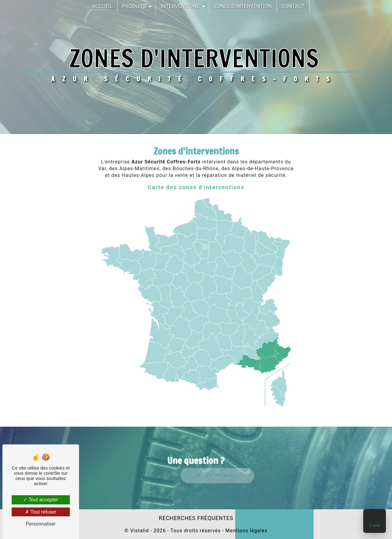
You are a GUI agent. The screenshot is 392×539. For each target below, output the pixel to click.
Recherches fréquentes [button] (196, 518)
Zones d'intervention (243, 6)
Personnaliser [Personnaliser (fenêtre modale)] (41, 524)
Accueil (102, 6)
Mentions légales (246, 531)
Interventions (180, 6)
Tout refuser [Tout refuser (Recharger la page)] (41, 512)
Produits (134, 6)
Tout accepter (41, 500)
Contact (293, 6)
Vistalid (139, 531)
